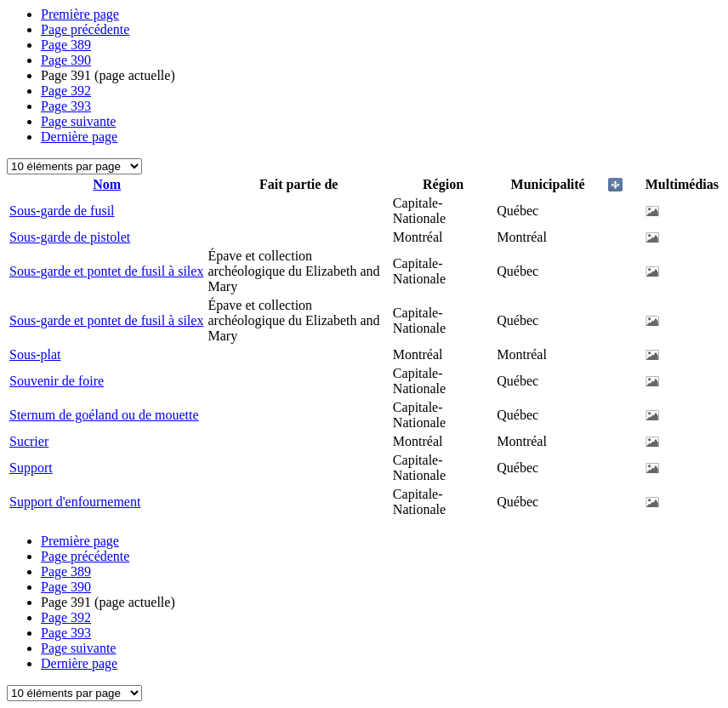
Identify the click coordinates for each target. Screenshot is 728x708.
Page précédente (85, 29)
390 (66, 60)
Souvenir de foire (57, 381)
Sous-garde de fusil (62, 211)
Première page (80, 14)
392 (66, 91)
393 (66, 106)
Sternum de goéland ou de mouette (104, 415)
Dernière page (79, 137)
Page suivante (78, 121)
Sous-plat (35, 354)
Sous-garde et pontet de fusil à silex (106, 271)
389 (66, 45)
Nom (107, 184)
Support (31, 468)
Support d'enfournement (75, 502)
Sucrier (29, 441)
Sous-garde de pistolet (70, 237)
